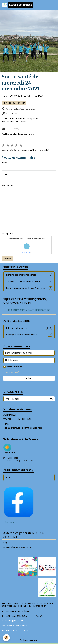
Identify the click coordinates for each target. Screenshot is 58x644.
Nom (4, 163)
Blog (8, 477)
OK (52, 399)
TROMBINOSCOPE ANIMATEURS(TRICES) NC (29, 310)
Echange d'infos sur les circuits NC (29, 335)
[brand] (18, 5)
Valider (29, 378)
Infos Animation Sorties (29, 328)
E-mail (4, 174)
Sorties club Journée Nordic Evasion (29, 281)
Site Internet (7, 185)
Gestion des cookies (29, 640)
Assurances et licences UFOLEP (16, 626)
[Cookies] (6, 638)
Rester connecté (14, 366)
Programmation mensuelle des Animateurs (29, 288)
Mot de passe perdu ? (11, 372)
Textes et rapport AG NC (13, 621)
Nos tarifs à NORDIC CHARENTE (15, 631)
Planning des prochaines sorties (29, 275)
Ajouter (7, 259)
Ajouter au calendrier (14, 103)
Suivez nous (11, 522)
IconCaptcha (26, 252)
